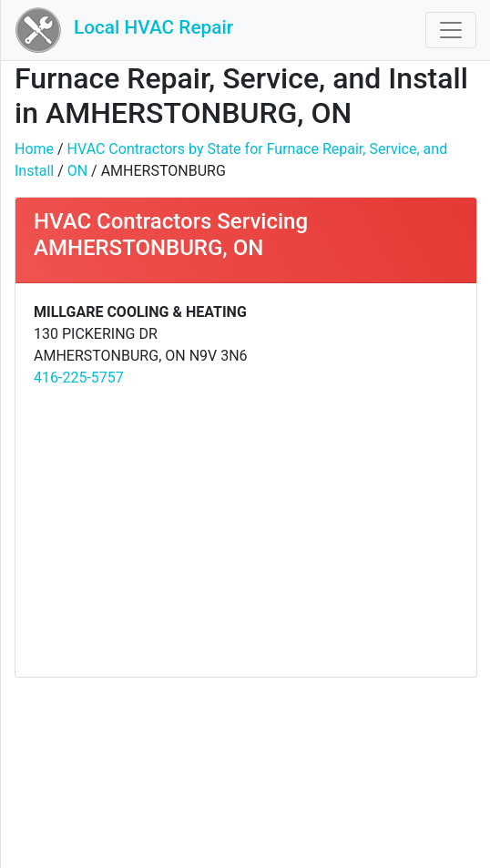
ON (77, 171)
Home (34, 149)
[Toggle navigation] (451, 30)
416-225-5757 (79, 378)
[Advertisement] (245, 531)
